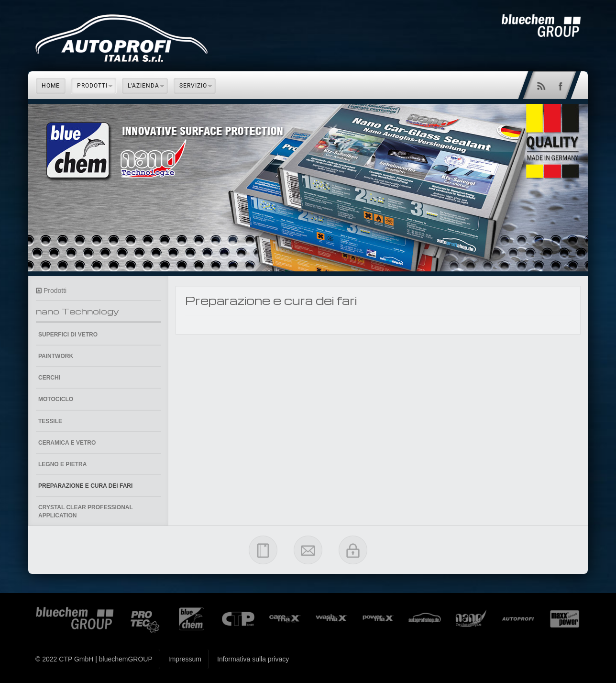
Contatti (308, 550)
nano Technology (77, 311)
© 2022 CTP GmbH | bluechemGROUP (94, 659)
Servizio (193, 86)
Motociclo (56, 399)
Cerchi (49, 378)
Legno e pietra (62, 464)
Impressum (263, 550)
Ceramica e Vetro (67, 443)
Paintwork (56, 356)
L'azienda (143, 86)
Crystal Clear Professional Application (86, 511)
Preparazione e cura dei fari (85, 486)
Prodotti (92, 86)
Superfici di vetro (68, 335)
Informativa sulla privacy (253, 659)
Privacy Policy (353, 550)
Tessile (50, 421)
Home (51, 86)
